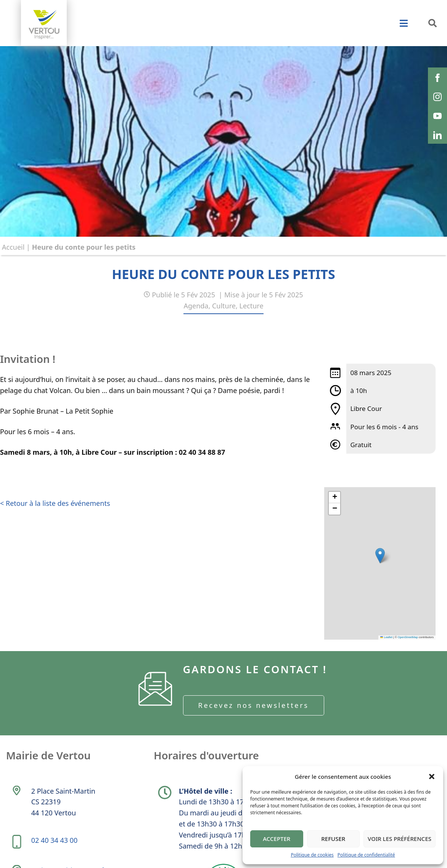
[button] (432, 777)
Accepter (277, 839)
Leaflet (386, 637)
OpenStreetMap (408, 637)
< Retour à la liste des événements (55, 504)
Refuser (333, 839)
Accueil (13, 247)
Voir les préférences (400, 839)
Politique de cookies (312, 855)
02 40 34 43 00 (55, 846)
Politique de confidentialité (366, 855)
